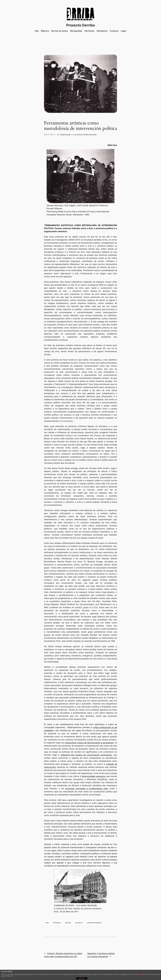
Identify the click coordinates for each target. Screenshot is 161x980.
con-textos (78, 135)
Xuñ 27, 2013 (49, 135)
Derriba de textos (90, 135)
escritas (68, 923)
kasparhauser (65, 135)
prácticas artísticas (94, 923)
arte (47, 923)
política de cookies (140, 974)
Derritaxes (57, 923)
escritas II (79, 923)
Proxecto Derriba (80, 25)
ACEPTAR (82, 978)
